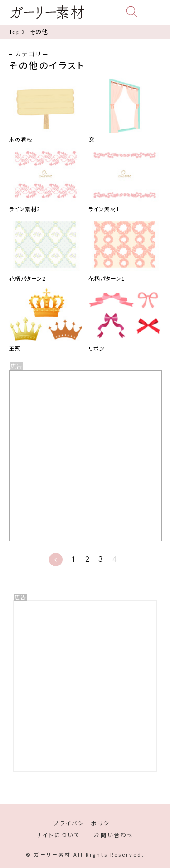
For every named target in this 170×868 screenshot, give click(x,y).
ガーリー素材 (47, 12)
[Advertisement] (85, 686)
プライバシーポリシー (85, 823)
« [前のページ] (56, 560)
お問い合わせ (114, 835)
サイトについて (58, 835)
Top (15, 32)
